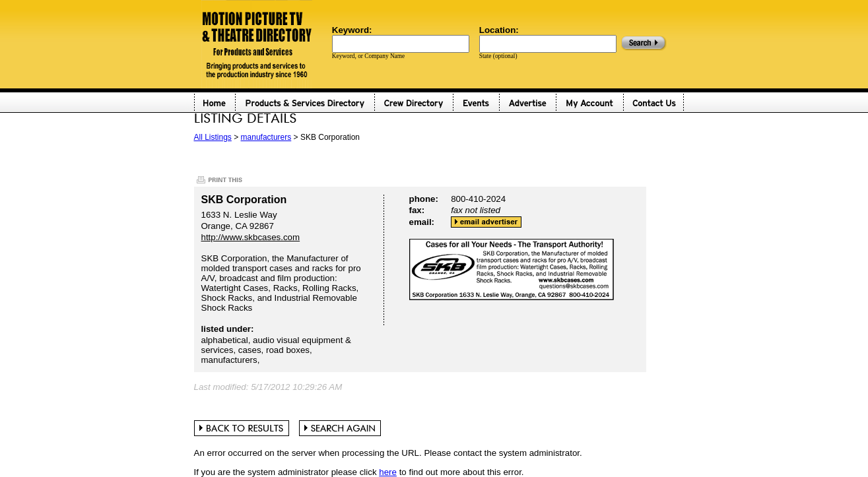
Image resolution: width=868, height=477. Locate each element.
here (388, 472)
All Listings (213, 137)
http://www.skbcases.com (251, 237)
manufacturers (266, 137)
